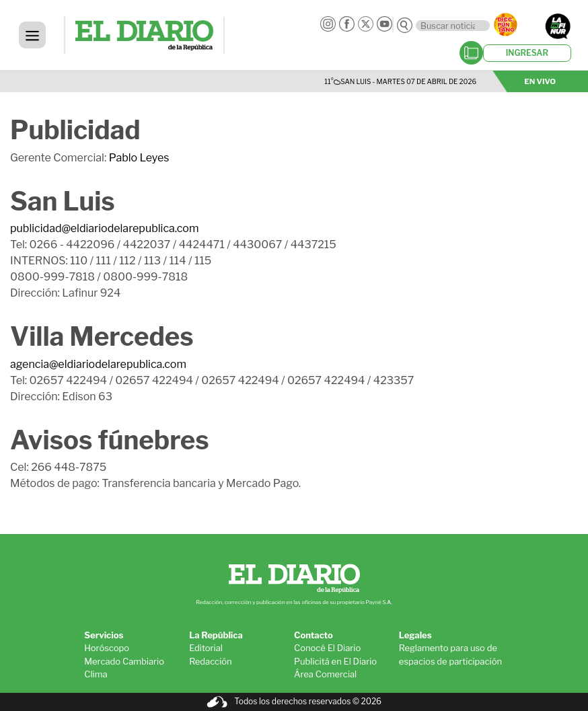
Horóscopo (107, 648)
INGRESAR (527, 53)
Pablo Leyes (139, 158)
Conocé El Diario (327, 648)
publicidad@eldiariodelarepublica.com (104, 228)
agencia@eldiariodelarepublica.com (98, 364)
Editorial (206, 648)
